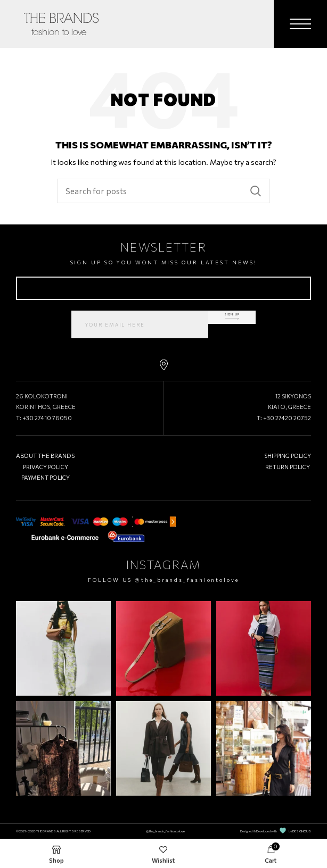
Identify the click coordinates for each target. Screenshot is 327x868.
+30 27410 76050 (47, 418)
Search (256, 191)
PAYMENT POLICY (46, 477)
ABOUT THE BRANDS (45, 456)
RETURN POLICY (288, 467)
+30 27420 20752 (287, 418)
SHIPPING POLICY (288, 456)
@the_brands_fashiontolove (187, 580)
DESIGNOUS (302, 831)
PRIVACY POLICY (46, 467)
